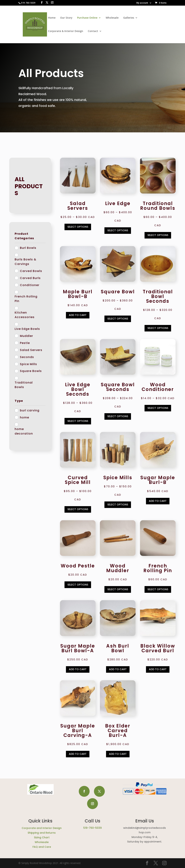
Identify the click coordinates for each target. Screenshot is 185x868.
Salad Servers (31, 350)
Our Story (66, 18)
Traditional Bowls (24, 385)
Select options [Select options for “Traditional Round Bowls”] (158, 235)
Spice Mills (28, 364)
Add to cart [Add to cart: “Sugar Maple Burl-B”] (158, 501)
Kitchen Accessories (25, 315)
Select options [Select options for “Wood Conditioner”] (158, 408)
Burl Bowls (28, 248)
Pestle (25, 343)
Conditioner (30, 285)
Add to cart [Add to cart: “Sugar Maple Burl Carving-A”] (78, 754)
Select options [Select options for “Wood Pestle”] (78, 585)
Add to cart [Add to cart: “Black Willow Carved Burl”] (158, 669)
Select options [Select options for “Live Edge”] (118, 230)
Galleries (129, 18)
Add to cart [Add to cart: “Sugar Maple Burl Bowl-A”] (78, 669)
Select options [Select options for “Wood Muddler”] (118, 589)
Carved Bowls (31, 271)
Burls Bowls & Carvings (25, 262)
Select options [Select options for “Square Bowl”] (118, 319)
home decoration (24, 431)
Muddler (26, 336)
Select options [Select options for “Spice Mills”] (118, 505)
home (24, 417)
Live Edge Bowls (27, 329)
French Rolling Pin (26, 299)
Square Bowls (31, 371)
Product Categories (24, 236)
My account (142, 3)
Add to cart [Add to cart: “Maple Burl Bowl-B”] (78, 315)
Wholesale (112, 18)
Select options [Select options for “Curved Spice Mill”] (78, 509)
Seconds (27, 357)
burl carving (30, 410)
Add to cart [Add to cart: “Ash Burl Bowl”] (118, 669)
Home (52, 18)
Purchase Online (87, 18)
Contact (93, 31)
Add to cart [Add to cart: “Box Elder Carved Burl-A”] (118, 754)
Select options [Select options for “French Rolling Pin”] (158, 589)
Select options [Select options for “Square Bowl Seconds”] (118, 416)
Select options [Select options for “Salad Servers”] (78, 227)
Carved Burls (30, 278)
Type (19, 401)
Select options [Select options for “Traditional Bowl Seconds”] (158, 328)
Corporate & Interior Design (66, 31)
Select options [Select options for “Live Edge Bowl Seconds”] (78, 421)
